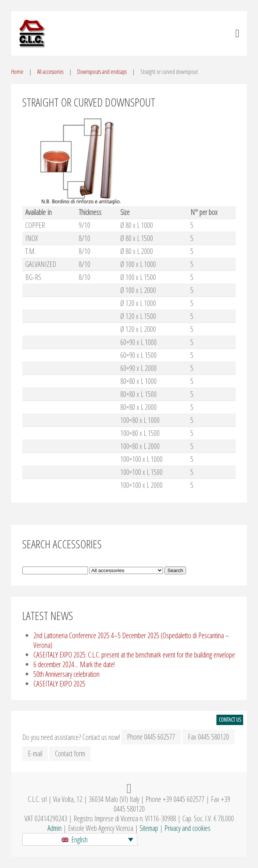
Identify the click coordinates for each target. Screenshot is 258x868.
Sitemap (149, 828)
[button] (80, 839)
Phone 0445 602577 (151, 737)
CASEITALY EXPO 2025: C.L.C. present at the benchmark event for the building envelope (134, 655)
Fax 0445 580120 (208, 737)
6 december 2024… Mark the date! (74, 664)
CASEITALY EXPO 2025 (59, 684)
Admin (55, 828)
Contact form (70, 753)
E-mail (35, 753)
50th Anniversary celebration (66, 674)
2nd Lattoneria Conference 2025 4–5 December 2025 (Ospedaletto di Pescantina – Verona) (131, 640)
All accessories (50, 72)
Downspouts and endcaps (102, 72)
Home (17, 72)
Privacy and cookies (187, 828)
